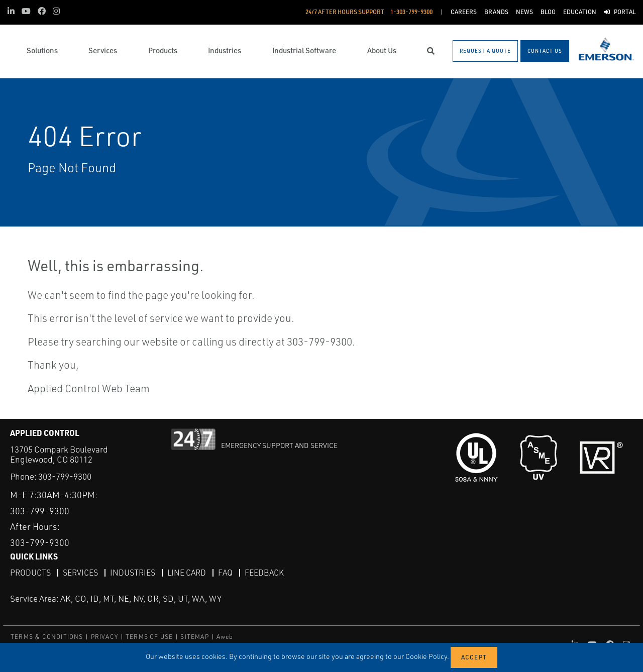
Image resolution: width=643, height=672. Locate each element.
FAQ (225, 573)
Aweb (225, 637)
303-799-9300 (65, 476)
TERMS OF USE (149, 637)
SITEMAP (194, 637)
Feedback (264, 573)
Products (30, 573)
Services (80, 573)
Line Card (187, 573)
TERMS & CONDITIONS (47, 637)
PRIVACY (104, 637)
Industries (133, 573)
